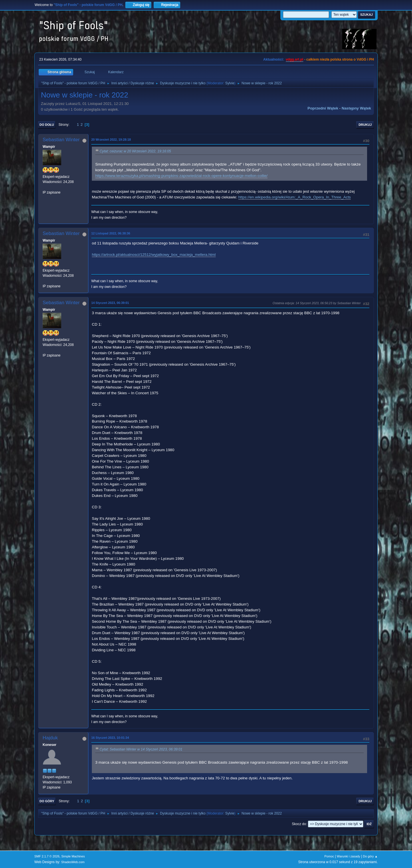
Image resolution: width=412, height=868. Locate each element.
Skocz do (299, 824)
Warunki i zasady (348, 856)
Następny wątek (356, 108)
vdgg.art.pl (295, 59)
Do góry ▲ (370, 856)
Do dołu (47, 125)
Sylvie (230, 83)
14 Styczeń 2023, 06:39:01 (110, 303)
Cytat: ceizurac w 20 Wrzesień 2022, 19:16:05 (135, 151)
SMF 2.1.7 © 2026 (47, 856)
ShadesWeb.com (73, 862)
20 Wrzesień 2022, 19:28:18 (111, 140)
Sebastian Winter (61, 140)
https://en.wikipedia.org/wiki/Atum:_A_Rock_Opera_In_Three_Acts (295, 197)
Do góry (47, 801)
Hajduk (50, 738)
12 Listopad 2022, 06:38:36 (111, 233)
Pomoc (329, 856)
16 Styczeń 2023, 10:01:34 (110, 738)
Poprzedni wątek (323, 108)
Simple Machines (73, 856)
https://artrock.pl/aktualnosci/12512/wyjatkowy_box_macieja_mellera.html (154, 255)
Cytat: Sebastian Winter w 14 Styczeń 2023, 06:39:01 (141, 749)
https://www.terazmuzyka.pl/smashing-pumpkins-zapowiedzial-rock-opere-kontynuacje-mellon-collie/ (181, 176)
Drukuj (365, 125)
